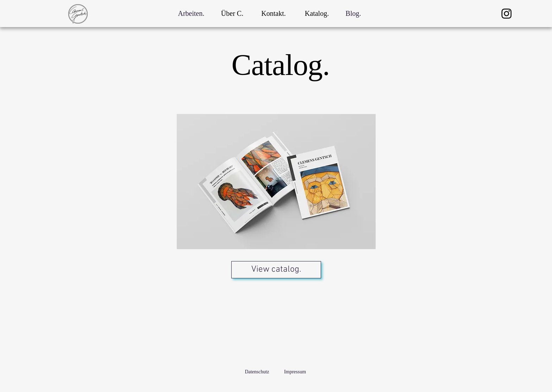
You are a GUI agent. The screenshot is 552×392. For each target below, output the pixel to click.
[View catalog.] (276, 270)
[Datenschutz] (257, 372)
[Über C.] (232, 13)
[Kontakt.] (274, 13)
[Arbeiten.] (191, 13)
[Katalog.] (317, 13)
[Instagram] (507, 13)
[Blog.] (353, 13)
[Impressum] (295, 372)
